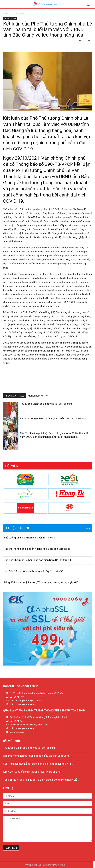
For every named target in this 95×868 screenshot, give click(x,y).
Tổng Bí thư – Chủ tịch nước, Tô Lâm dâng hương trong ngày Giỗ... (42, 582)
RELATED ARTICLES (15, 396)
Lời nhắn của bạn (47, 829)
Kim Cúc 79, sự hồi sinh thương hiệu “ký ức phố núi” (33, 571)
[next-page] (10, 448)
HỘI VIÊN (12, 466)
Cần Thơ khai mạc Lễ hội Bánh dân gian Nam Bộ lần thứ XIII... (39, 560)
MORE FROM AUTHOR (39, 396)
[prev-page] (5, 448)
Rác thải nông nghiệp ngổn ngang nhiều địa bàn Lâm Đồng (53, 418)
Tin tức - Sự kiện (18, 14)
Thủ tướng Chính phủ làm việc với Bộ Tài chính (46, 404)
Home (6, 14)
